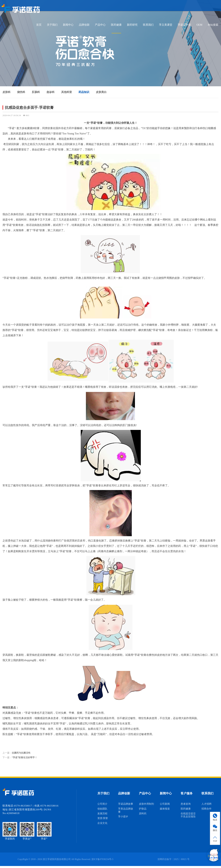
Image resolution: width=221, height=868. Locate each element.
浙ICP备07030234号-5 (102, 859)
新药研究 (132, 25)
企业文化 (102, 823)
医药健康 (116, 25)
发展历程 (102, 814)
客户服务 (187, 793)
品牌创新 (84, 25)
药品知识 (84, 92)
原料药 (143, 814)
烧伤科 (21, 92)
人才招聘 (206, 804)
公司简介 (102, 804)
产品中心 (100, 25)
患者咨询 (186, 804)
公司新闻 (165, 804)
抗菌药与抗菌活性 (21, 753)
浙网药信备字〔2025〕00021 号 (174, 859)
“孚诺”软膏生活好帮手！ (25, 757)
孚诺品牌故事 (126, 804)
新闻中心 (68, 25)
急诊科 (51, 92)
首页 (39, 25)
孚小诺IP (123, 817)
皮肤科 (7, 92)
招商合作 (206, 809)
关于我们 (52, 25)
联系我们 (148, 25)
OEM (199, 25)
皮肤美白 (101, 92)
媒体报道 (165, 809)
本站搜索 (213, 25)
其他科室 (67, 92)
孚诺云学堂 (184, 25)
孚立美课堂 (166, 25)
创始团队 (102, 809)
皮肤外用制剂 (146, 804)
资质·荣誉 (103, 818)
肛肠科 (36, 92)
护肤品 (143, 809)
